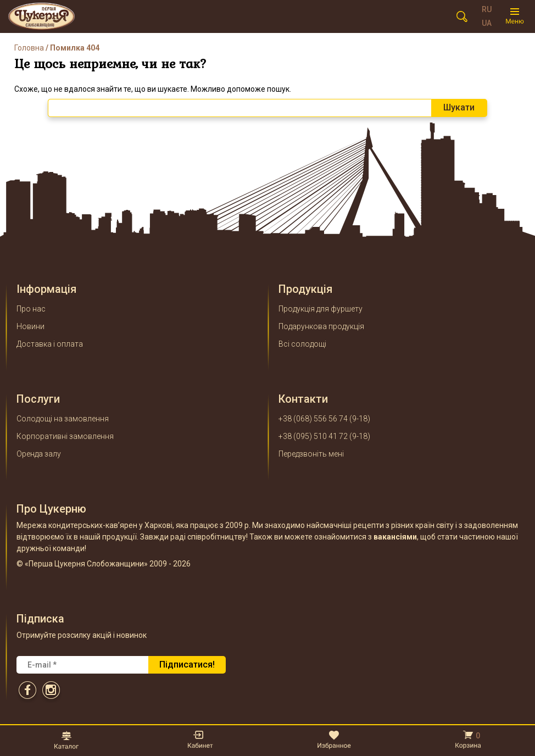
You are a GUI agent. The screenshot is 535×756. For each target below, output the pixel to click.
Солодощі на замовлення (63, 419)
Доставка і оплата (50, 344)
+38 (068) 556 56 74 (313, 419)
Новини (30, 326)
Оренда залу (39, 454)
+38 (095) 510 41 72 (313, 436)
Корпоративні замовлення (65, 436)
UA (487, 23)
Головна (29, 48)
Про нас (31, 309)
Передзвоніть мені (311, 454)
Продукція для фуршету (321, 309)
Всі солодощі (302, 344)
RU (487, 9)
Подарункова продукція (321, 326)
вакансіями (395, 537)
